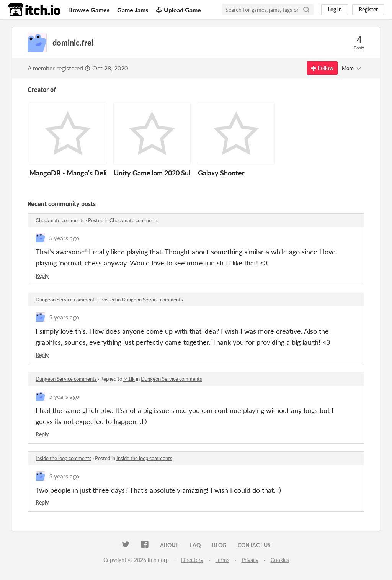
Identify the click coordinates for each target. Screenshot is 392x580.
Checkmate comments (60, 220)
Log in (335, 9)
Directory (192, 560)
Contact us (254, 545)
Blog (219, 545)
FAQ (195, 545)
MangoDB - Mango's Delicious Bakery (88, 173)
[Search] (306, 10)
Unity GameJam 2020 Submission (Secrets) (179, 173)
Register (368, 9)
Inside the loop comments (64, 458)
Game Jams (133, 10)
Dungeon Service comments (66, 300)
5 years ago (64, 238)
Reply (42, 276)
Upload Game (178, 10)
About (169, 545)
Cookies (280, 560)
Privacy (250, 560)
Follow (322, 68)
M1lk (129, 379)
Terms (222, 560)
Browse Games (89, 10)
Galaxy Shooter (221, 173)
